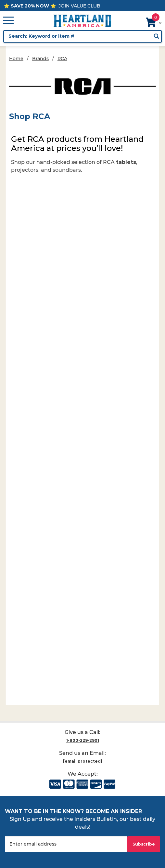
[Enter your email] (66, 844)
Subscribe (144, 844)
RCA (62, 59)
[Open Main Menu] (8, 21)
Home (16, 59)
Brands (40, 59)
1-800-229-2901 (83, 740)
